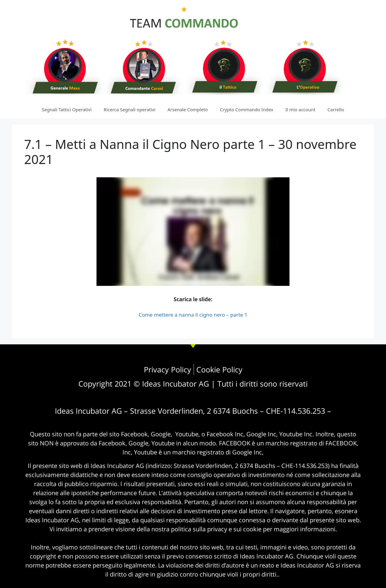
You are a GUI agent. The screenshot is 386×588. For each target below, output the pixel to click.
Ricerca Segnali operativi (130, 109)
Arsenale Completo (188, 109)
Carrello (336, 109)
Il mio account (300, 109)
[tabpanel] (193, 248)
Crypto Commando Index (247, 109)
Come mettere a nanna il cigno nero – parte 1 (193, 315)
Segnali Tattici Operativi (67, 109)
